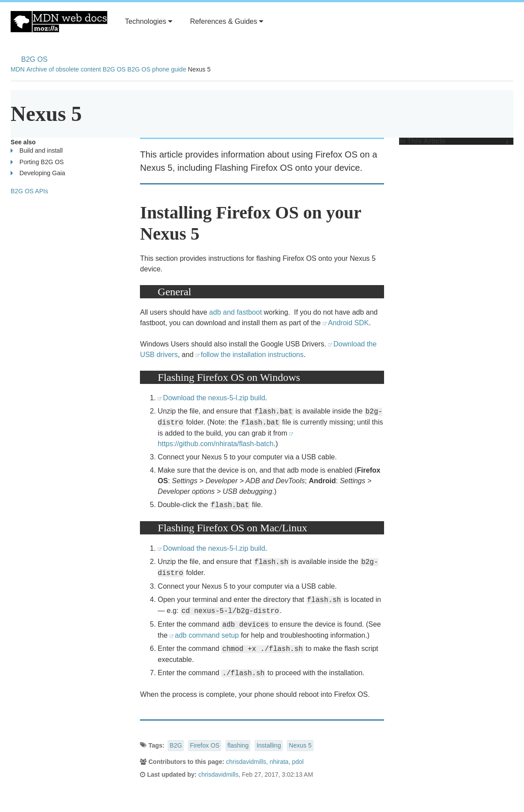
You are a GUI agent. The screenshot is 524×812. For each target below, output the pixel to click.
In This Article (454, 141)
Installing (269, 745)
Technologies (149, 21)
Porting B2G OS (37, 162)
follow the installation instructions (252, 355)
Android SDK (348, 323)
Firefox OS (205, 745)
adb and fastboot (236, 312)
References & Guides (226, 21)
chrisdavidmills (246, 762)
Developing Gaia (38, 173)
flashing (238, 745)
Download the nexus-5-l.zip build (214, 398)
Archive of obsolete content (64, 69)
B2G (176, 745)
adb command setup (207, 635)
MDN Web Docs (59, 22)
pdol (298, 762)
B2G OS (34, 59)
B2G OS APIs (29, 191)
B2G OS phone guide (157, 69)
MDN (18, 69)
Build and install (37, 151)
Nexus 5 (300, 745)
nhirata (279, 762)
